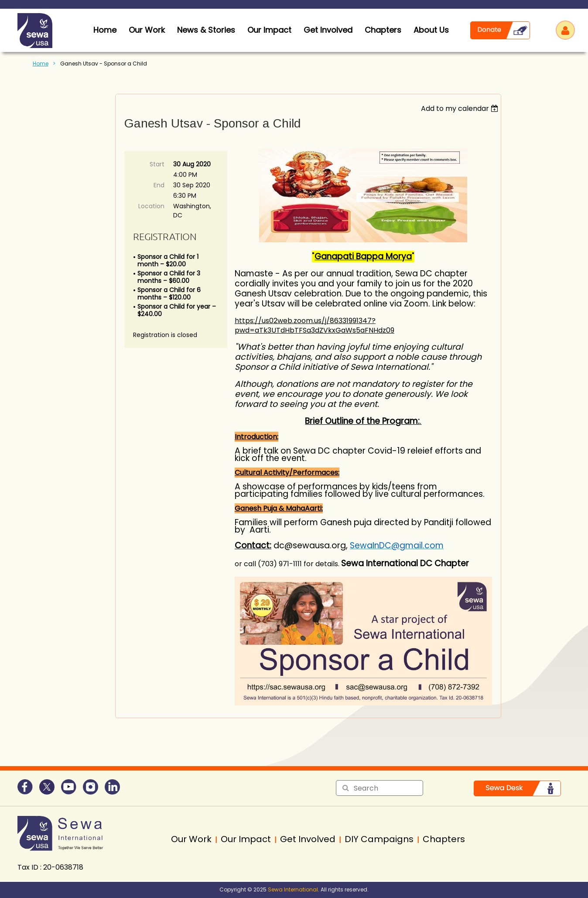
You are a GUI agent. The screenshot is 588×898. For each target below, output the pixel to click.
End (159, 185)
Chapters (383, 30)
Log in (565, 30)
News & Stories (206, 30)
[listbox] (461, 108)
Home (41, 64)
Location (151, 206)
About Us (431, 30)
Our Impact (269, 30)
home (105, 30)
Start (157, 164)
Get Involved (328, 30)
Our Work (147, 30)
